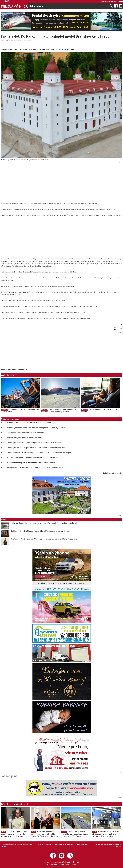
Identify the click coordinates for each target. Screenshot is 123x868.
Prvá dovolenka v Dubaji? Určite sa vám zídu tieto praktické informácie (35, 468)
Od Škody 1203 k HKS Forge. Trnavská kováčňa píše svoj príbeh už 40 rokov (41, 531)
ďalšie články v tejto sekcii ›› (113, 473)
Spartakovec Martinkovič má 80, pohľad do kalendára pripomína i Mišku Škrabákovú (44, 539)
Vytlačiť (118, 328)
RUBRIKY (37, 6)
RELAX (3, 40)
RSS (90, 844)
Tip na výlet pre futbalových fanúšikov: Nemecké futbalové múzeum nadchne (38, 448)
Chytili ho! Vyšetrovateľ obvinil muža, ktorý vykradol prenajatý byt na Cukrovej (14, 834)
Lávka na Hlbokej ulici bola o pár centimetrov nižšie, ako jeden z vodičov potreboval (44, 523)
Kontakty (96, 844)
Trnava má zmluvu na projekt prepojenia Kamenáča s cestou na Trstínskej (75, 834)
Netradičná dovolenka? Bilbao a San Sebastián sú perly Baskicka (33, 458)
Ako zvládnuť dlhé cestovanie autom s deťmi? (25, 433)
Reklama (84, 844)
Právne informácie (44, 844)
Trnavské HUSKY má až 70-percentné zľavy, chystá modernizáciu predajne (105, 834)
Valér (121, 1)
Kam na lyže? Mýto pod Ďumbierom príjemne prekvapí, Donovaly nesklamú (58, 411)
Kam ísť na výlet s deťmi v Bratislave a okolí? (25, 438)
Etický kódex (76, 844)
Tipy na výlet (10, 40)
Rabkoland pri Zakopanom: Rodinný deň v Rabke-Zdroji (29, 423)
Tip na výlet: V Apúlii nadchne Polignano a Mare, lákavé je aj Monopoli (35, 443)
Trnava (3, 832)
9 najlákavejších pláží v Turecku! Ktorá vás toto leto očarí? (32, 463)
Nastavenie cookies (107, 844)
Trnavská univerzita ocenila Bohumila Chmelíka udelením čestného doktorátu (44, 834)
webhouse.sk (72, 864)
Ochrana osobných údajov (61, 844)
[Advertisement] (61, 181)
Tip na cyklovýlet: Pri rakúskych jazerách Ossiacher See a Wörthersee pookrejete (39, 453)
